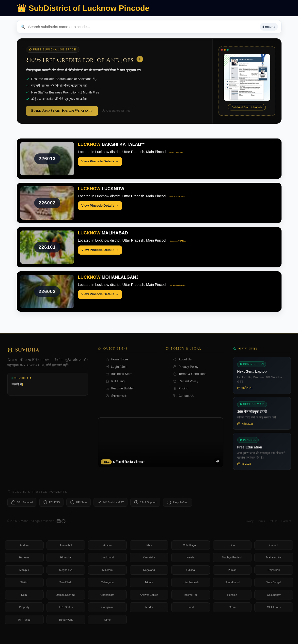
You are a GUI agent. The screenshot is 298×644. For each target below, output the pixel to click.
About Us (182, 363)
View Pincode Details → (100, 161)
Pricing (181, 392)
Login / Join (117, 370)
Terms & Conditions (190, 378)
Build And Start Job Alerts (247, 107)
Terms (261, 525)
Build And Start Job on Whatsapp (62, 111)
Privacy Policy (186, 370)
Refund (273, 525)
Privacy (249, 525)
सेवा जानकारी (116, 399)
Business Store (119, 378)
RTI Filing (115, 385)
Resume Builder (120, 392)
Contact (286, 525)
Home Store (117, 363)
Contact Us (184, 399)
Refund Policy (186, 385)
